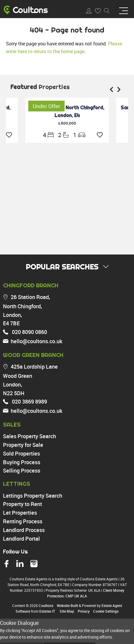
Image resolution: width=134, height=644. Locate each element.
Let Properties (20, 513)
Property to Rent (22, 504)
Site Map (67, 611)
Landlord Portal (21, 539)
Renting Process (23, 521)
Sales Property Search (29, 436)
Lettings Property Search (33, 496)
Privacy (84, 611)
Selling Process (22, 470)
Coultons (46, 605)
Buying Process (22, 462)
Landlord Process (24, 530)
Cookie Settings (106, 611)
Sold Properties (21, 453)
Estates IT (47, 611)
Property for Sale (23, 445)
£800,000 (67, 123)
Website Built (67, 605)
